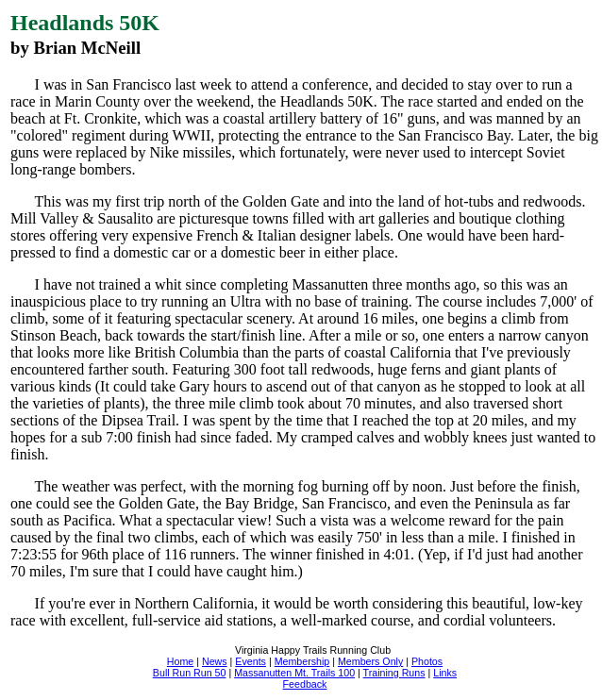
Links (445, 673)
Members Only (370, 661)
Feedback (305, 684)
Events (251, 661)
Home (180, 661)
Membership (302, 661)
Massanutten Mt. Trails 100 (294, 673)
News (215, 661)
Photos (427, 661)
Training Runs (394, 673)
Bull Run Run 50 (190, 673)
